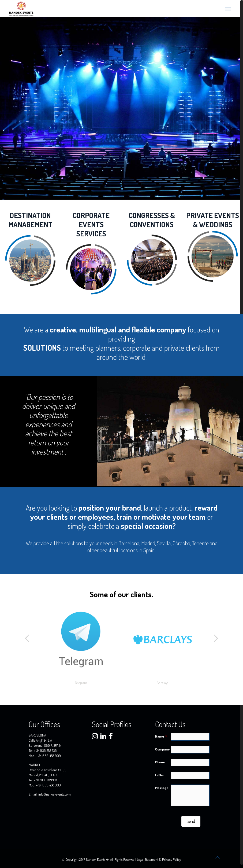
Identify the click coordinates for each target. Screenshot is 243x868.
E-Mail (160, 775)
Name (161, 736)
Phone (160, 762)
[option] (81, 646)
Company (162, 749)
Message (162, 788)
